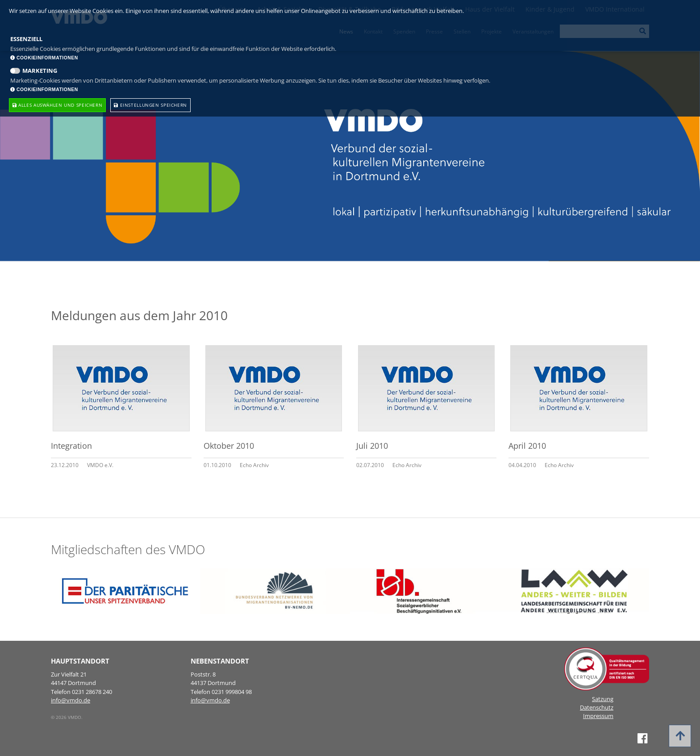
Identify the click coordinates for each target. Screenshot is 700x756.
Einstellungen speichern (150, 105)
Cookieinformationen (44, 58)
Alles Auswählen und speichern (57, 105)
